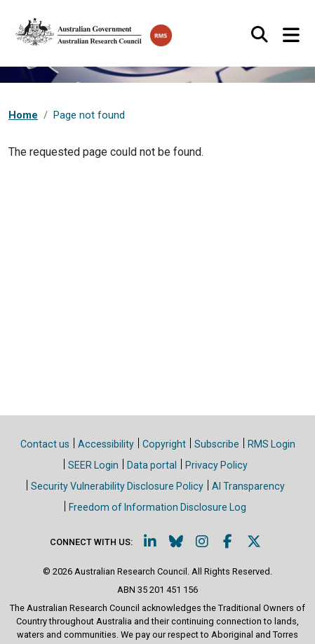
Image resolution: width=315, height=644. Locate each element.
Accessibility (106, 444)
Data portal (152, 465)
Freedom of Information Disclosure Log (157, 507)
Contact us (45, 444)
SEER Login (93, 465)
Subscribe (217, 444)
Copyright (164, 444)
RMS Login (272, 444)
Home (23, 115)
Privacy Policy (216, 465)
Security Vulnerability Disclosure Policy (117, 486)
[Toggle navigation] (291, 35)
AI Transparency (248, 486)
